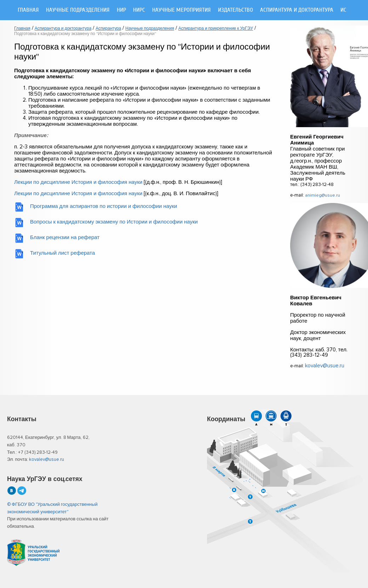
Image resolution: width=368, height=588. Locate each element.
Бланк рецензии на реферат (65, 238)
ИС (343, 10)
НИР (121, 10)
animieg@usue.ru (323, 195)
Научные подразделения (78, 10)
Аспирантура (108, 29)
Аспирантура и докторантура (297, 10)
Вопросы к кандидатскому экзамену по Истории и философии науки (114, 222)
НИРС (139, 10)
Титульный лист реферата (62, 253)
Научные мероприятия (182, 10)
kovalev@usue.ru (325, 366)
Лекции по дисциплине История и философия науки (78, 182)
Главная (28, 10)
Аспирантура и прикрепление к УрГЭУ (216, 29)
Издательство (235, 10)
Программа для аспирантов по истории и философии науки (103, 206)
